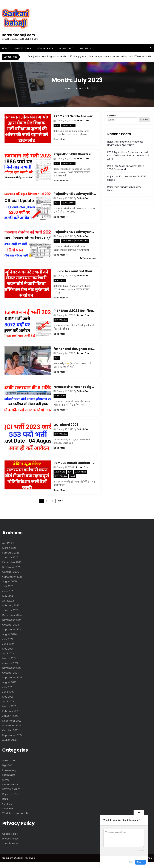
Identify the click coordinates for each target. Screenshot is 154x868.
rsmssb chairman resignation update (75, 391)
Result (72, 482)
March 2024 (9, 664)
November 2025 (12, 573)
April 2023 (8, 708)
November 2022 (12, 732)
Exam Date (9, 781)
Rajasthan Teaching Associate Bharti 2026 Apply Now (58, 56)
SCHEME (7, 810)
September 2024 (12, 636)
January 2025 (10, 616)
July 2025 (8, 592)
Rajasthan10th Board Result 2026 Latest (127, 178)
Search (112, 116)
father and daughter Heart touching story (75, 352)
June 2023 (8, 698)
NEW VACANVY (45, 48)
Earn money (9, 776)
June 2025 (8, 597)
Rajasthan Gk (10, 800)
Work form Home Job (15, 819)
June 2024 (8, 650)
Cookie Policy (10, 840)
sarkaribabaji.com (19, 35)
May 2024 (8, 655)
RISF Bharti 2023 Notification (75, 313)
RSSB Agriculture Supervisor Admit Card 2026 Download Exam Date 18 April (128, 156)
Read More (61, 139)
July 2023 (8, 693)
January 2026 (10, 563)
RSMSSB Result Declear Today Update (75, 469)
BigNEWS (7, 771)
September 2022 (12, 741)
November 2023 (12, 674)
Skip (131, 862)
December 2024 (12, 621)
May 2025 (8, 602)
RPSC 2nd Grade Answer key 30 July (75, 116)
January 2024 (10, 669)
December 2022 (12, 727)
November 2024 (12, 626)
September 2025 (12, 583)
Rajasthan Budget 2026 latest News (125, 189)
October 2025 (11, 578)
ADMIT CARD (66, 48)
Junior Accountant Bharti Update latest (75, 273)
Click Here (144, 120)
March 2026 (9, 554)
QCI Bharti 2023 (66, 430)
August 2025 (9, 587)
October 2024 (11, 631)
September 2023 (12, 684)
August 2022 (9, 746)
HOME (6, 48)
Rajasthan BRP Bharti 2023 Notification (75, 155)
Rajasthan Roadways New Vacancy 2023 (75, 234)
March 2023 (9, 712)
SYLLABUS (85, 48)
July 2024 (8, 645)
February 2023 (11, 717)
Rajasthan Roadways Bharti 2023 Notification (75, 195)
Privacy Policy (10, 845)
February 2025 (11, 612)
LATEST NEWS (23, 48)
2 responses (88, 260)
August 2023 (9, 688)
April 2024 (8, 660)
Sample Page (10, 849)
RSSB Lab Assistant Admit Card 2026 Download (126, 168)
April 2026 (8, 549)
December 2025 (12, 568)
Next (59, 507)
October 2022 (10, 736)
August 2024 (10, 640)
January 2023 (10, 722)
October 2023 (10, 679)
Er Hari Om (83, 121)
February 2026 (11, 559)
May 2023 (8, 703)
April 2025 (8, 607)
